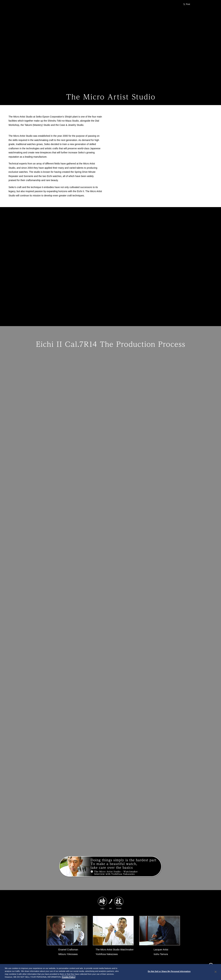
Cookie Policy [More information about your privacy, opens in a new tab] (69, 977)
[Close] (216, 972)
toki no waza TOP (24, 84)
